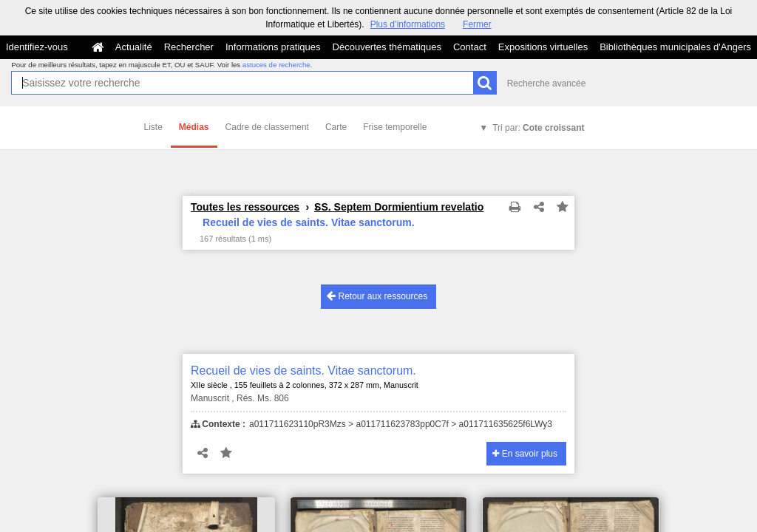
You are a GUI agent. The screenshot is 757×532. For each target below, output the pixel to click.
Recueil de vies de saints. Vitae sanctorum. (303, 371)
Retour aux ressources (377, 296)
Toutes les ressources (245, 207)
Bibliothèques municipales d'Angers (675, 47)
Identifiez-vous (37, 47)
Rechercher (189, 47)
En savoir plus (525, 454)
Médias (194, 127)
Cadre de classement (267, 127)
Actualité (134, 47)
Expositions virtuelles (543, 47)
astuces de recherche (276, 65)
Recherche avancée (547, 83)
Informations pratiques (273, 47)
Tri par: (538, 128)
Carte (336, 127)
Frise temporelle (395, 127)
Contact (470, 47)
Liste (153, 127)
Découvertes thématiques (387, 47)
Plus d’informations (408, 24)
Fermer (477, 24)
